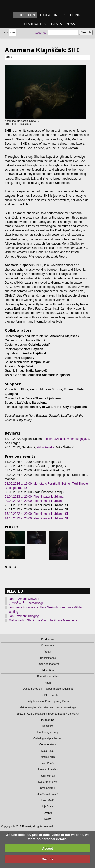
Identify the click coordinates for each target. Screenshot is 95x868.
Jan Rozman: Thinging (24, 616)
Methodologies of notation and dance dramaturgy (48, 708)
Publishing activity (48, 732)
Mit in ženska (46, 447)
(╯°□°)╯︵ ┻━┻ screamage (26, 603)
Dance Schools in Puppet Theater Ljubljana (48, 689)
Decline (47, 859)
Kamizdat (48, 726)
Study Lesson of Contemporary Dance (48, 701)
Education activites (48, 676)
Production (25, 15)
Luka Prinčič (48, 763)
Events (56, 24)
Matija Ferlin (48, 757)
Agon (48, 683)
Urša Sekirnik (48, 788)
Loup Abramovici (48, 782)
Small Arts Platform (48, 664)
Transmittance (48, 658)
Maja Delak (48, 751)
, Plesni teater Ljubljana (34, 497)
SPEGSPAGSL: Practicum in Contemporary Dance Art (48, 714)
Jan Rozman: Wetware (24, 599)
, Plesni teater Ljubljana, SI (36, 514)
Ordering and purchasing (48, 738)
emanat (48, 5)
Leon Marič (48, 801)
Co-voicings (48, 646)
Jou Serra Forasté (48, 794)
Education (49, 15)
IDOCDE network (48, 695)
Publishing (71, 15)
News (71, 24)
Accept (48, 848)
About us (41, 33)
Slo (5, 32)
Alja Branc (48, 807)
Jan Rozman (48, 776)
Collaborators (33, 24)
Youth (48, 652)
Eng (13, 32)
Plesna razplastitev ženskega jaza (66, 439)
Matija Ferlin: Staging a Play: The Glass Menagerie (43, 620)
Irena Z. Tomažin (48, 769)
